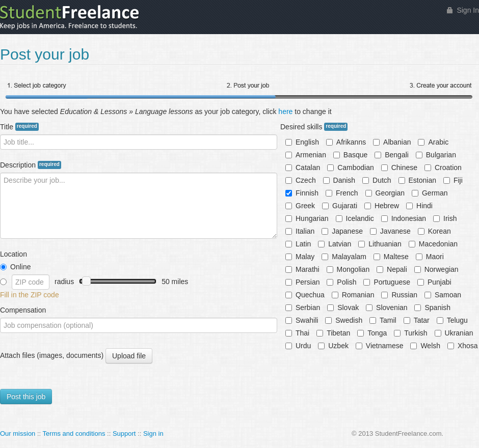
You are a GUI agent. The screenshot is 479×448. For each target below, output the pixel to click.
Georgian (385, 193)
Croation (443, 167)
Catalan (303, 167)
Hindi (419, 206)
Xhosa (463, 346)
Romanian (353, 295)
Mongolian (348, 269)
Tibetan (333, 333)
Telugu (452, 320)
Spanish (432, 307)
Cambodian (351, 167)
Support (124, 433)
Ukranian (454, 333)
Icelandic (355, 218)
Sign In (468, 10)
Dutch (377, 180)
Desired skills (314, 127)
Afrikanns (346, 142)
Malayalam (344, 257)
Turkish (410, 333)
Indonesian (404, 218)
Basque (350, 155)
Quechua (305, 295)
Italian (300, 231)
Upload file (129, 356)
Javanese (390, 231)
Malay (300, 257)
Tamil (383, 320)
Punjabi (434, 282)
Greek (300, 206)
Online (15, 267)
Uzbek (333, 346)
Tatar (417, 320)
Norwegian (436, 269)
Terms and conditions (74, 433)
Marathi (302, 269)
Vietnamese (380, 346)
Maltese (391, 257)
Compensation (23, 310)
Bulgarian (436, 155)
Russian (399, 295)
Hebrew (382, 206)
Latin (298, 244)
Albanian (392, 142)
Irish (445, 218)
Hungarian (307, 218)
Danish (339, 180)
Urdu (298, 346)
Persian (302, 282)
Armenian (306, 155)
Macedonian (433, 244)
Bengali (392, 155)
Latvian (335, 244)
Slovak (343, 307)
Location (14, 254)
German (430, 193)
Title (19, 127)
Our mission (18, 433)
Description (31, 165)
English (302, 142)
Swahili (302, 320)
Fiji (453, 180)
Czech (301, 180)
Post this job (26, 397)
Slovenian (387, 307)
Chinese (399, 167)
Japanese (342, 231)
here (285, 111)
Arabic (433, 142)
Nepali (392, 269)
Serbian (303, 307)
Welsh (425, 346)
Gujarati (340, 206)
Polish (341, 282)
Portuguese (387, 282)
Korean (434, 231)
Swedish (344, 320)
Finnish (302, 193)
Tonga (372, 333)
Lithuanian (380, 244)
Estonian (417, 180)
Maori (430, 257)
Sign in (153, 433)
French (342, 193)
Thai (297, 333)
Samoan (443, 295)
